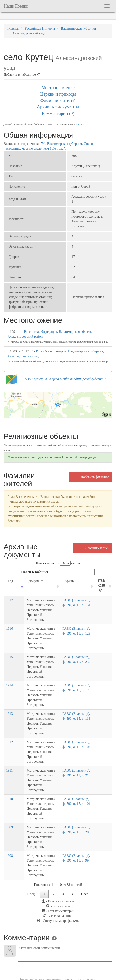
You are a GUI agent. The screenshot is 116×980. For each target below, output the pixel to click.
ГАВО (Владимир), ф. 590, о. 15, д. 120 (80, 685)
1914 (9, 681)
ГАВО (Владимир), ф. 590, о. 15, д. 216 (80, 756)
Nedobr (80, 125)
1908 (9, 822)
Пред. (31, 855)
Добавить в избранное (22, 75)
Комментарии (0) (58, 113)
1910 (9, 775)
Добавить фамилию (91, 477)
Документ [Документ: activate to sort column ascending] (29, 581)
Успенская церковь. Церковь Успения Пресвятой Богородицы (52, 457)
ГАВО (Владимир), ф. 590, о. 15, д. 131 (80, 615)
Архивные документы (58, 107)
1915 (9, 657)
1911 (9, 751)
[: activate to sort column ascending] (105, 591)
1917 (9, 610)
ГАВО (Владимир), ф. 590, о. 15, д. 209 (80, 803)
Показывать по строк (58, 563)
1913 (9, 704)
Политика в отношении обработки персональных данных (58, 968)
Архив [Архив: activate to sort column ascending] (74, 581)
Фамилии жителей (58, 101)
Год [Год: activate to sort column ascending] (11, 581)
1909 (9, 798)
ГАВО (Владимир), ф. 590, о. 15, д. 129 (80, 638)
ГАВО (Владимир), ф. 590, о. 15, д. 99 (79, 827)
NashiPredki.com (17, 963)
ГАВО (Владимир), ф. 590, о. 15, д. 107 (80, 732)
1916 (9, 633)
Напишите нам (42, 963)
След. (85, 855)
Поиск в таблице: (58, 572)
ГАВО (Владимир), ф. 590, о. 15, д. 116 (80, 709)
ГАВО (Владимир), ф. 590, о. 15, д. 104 (80, 780)
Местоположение (58, 87)
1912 (9, 728)
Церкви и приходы (58, 94)
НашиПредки (16, 6)
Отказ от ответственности (91, 963)
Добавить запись (93, 548)
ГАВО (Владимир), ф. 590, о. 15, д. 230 (80, 662)
